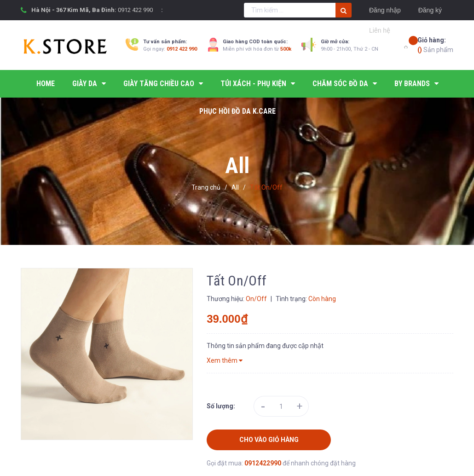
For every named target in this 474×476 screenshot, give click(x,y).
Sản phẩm (435, 44)
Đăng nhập (385, 10)
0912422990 (263, 463)
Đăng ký (430, 10)
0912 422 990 (135, 10)
